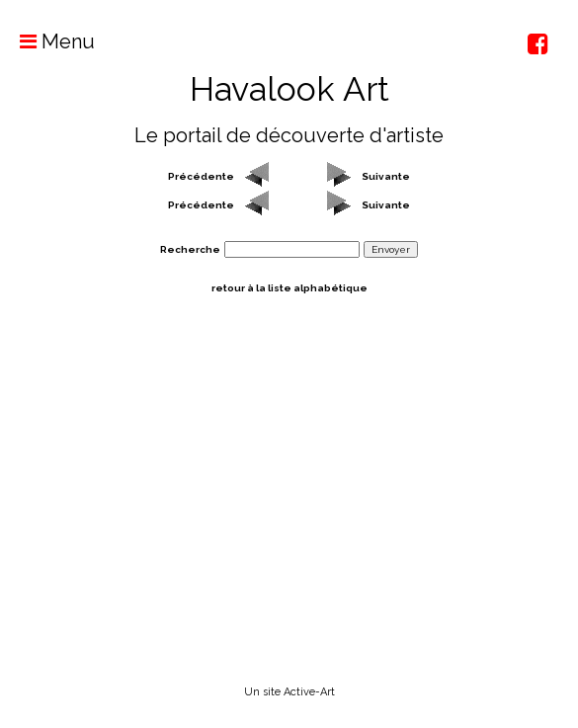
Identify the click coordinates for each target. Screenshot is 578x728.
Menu (47, 41)
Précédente (201, 176)
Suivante (386, 176)
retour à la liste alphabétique (289, 288)
